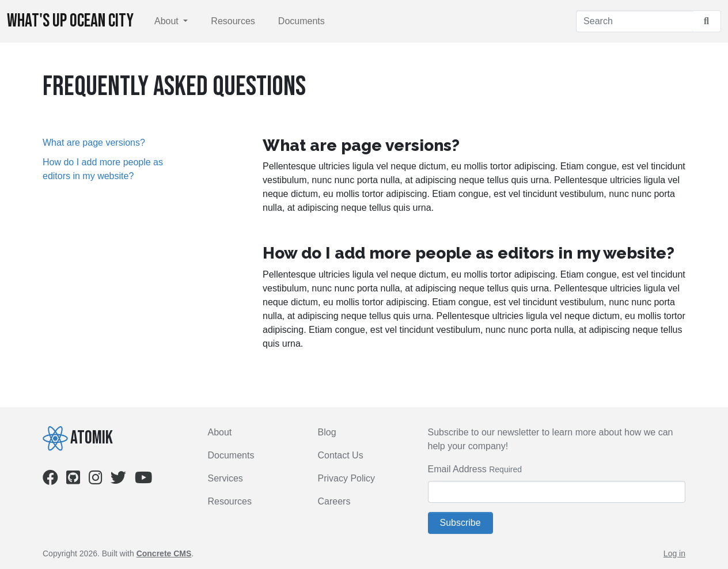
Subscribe (460, 523)
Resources (233, 21)
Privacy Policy (347, 478)
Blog (327, 432)
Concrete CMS (164, 553)
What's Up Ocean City (70, 21)
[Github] (73, 480)
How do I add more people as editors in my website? (103, 169)
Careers (334, 501)
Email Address (457, 469)
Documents (302, 21)
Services (225, 478)
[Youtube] (143, 480)
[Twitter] (118, 480)
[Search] (634, 21)
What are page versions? (94, 143)
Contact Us (341, 455)
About (168, 21)
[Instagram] (96, 480)
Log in (674, 553)
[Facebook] (50, 480)
